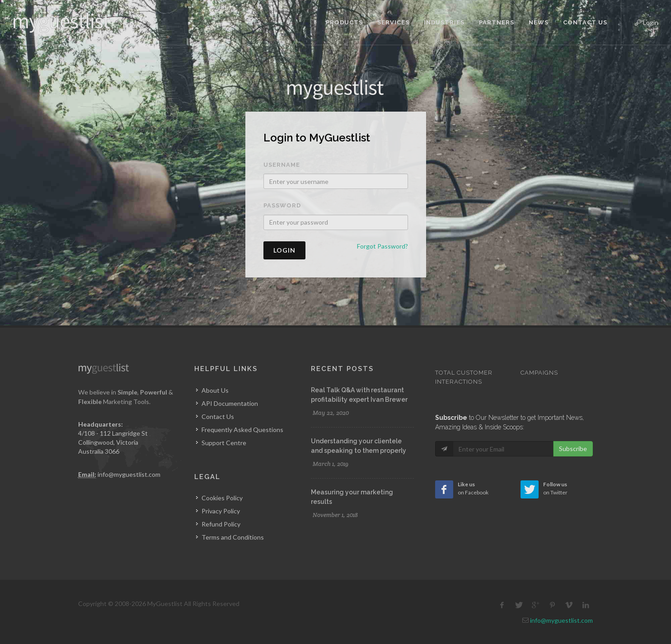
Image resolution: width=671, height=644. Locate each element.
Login (639, 21)
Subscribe (573, 449)
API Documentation (230, 403)
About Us (215, 390)
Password (282, 205)
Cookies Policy (222, 498)
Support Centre (224, 443)
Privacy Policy (221, 511)
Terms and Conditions (233, 537)
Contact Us (218, 416)
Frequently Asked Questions (242, 430)
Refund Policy (221, 524)
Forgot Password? (382, 246)
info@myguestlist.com (129, 474)
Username (282, 165)
